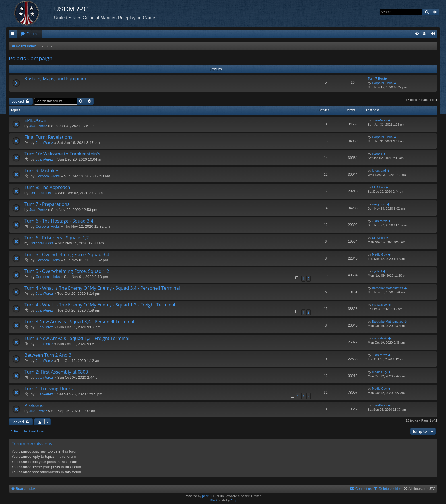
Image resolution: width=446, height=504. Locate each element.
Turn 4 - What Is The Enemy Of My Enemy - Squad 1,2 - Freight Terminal (100, 305)
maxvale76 (380, 305)
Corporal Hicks (382, 83)
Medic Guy (380, 254)
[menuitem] (29, 34)
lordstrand (379, 171)
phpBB (207, 496)
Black (214, 500)
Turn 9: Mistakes (42, 171)
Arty (233, 500)
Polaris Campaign (31, 58)
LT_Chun (378, 187)
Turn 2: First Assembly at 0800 (56, 372)
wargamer (379, 204)
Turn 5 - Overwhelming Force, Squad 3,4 (67, 254)
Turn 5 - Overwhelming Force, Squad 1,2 (67, 271)
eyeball (377, 154)
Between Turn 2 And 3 (48, 355)
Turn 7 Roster (378, 78)
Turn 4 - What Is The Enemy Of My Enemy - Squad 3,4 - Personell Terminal (102, 288)
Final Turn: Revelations (48, 137)
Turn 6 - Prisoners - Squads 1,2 (57, 238)
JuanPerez (38, 126)
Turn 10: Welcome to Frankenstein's (62, 154)
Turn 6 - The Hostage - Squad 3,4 (59, 221)
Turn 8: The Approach (47, 187)
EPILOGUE (35, 120)
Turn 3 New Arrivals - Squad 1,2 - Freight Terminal (77, 338)
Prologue (34, 405)
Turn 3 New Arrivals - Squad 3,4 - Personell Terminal (79, 322)
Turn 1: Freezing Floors (48, 389)
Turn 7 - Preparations (47, 204)
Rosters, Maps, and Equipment (57, 78)
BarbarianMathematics (388, 288)
